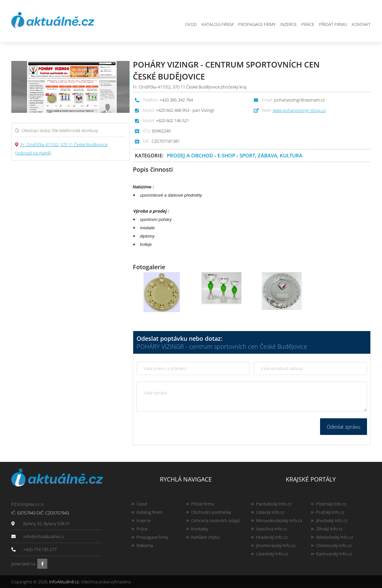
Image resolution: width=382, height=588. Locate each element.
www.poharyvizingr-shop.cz (299, 110)
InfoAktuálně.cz (64, 582)
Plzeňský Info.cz (331, 504)
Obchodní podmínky (211, 512)
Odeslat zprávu (344, 427)
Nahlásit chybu (205, 537)
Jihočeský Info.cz (332, 520)
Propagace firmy (257, 24)
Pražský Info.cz (330, 512)
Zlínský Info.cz (329, 529)
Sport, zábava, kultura (271, 155)
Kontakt (361, 24)
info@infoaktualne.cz (44, 536)
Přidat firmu (333, 24)
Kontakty (200, 529)
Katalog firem (217, 24)
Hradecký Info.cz (272, 537)
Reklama (145, 545)
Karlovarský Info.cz (334, 554)
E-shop (226, 155)
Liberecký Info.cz (272, 554)
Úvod (191, 24)
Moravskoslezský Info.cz (279, 520)
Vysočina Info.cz (272, 529)
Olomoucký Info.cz (334, 545)
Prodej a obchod (190, 155)
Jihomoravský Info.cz (276, 545)
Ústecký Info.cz (270, 512)
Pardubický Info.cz (274, 504)
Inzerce (289, 24)
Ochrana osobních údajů (215, 520)
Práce (308, 24)
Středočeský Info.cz (335, 537)
